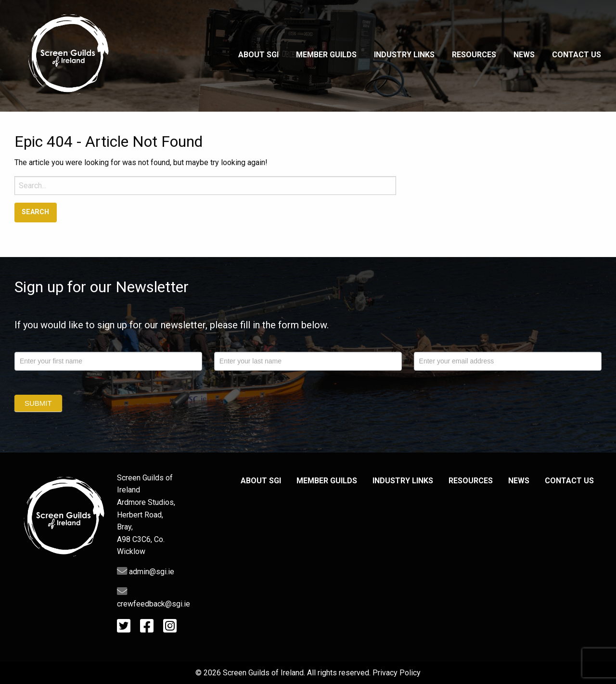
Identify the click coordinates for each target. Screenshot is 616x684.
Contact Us (577, 55)
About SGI (258, 55)
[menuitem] (258, 56)
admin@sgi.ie (146, 572)
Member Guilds (326, 55)
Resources (474, 55)
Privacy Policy (397, 673)
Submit (38, 403)
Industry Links (404, 55)
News (524, 55)
